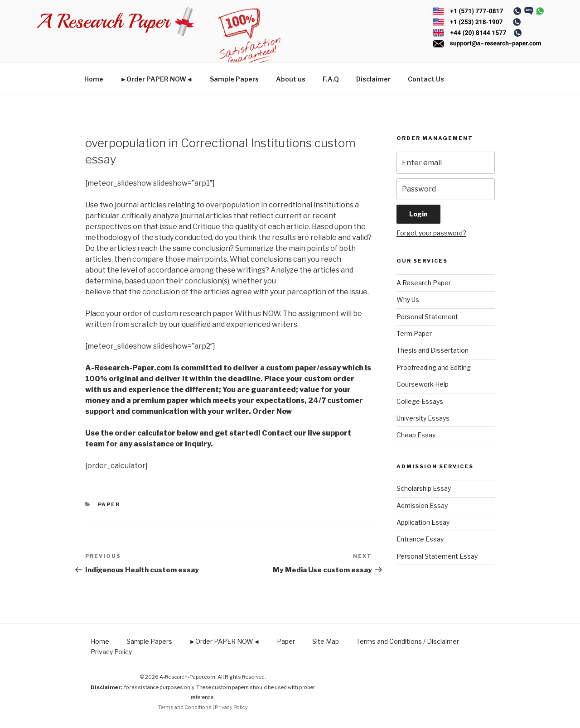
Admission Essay (422, 505)
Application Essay (423, 522)
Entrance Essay (420, 539)
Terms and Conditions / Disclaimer (408, 641)
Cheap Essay (416, 435)
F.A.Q (331, 79)
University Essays (423, 418)
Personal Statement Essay (437, 556)
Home (94, 79)
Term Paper (414, 333)
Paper (109, 504)
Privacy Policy (111, 652)
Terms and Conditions (185, 707)
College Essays (420, 401)
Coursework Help (423, 384)
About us (291, 79)
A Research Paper (424, 283)
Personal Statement (427, 317)
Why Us (408, 299)
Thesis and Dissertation (433, 350)
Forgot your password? (431, 233)
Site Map (326, 641)
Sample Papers (234, 79)
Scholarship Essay (424, 488)
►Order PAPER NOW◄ (157, 79)
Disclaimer (373, 79)
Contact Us (426, 79)
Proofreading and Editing (434, 367)
